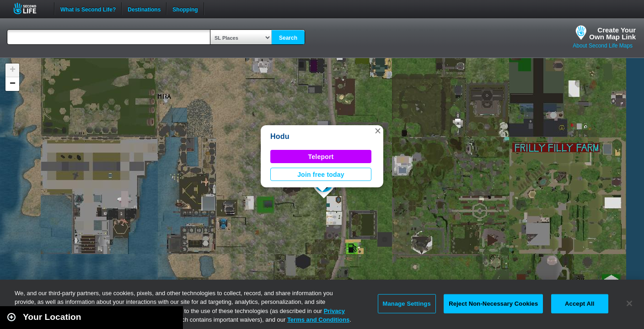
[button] (378, 131)
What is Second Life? (88, 9)
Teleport (321, 157)
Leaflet (596, 325)
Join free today (321, 175)
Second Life (30, 8)
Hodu (280, 136)
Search (288, 38)
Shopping (185, 9)
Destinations (144, 9)
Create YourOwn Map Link (612, 33)
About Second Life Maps (603, 46)
